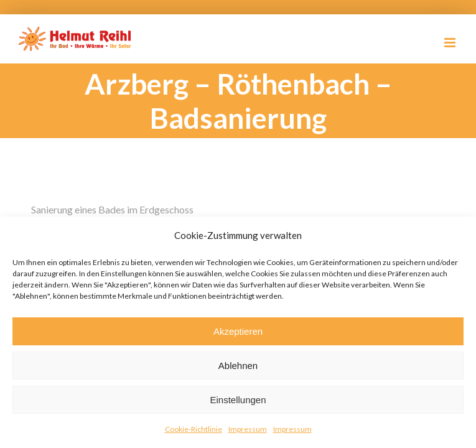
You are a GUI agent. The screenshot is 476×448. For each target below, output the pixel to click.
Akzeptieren (238, 331)
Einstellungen (238, 400)
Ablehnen (238, 366)
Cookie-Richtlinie (194, 429)
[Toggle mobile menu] (451, 43)
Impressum (248, 429)
